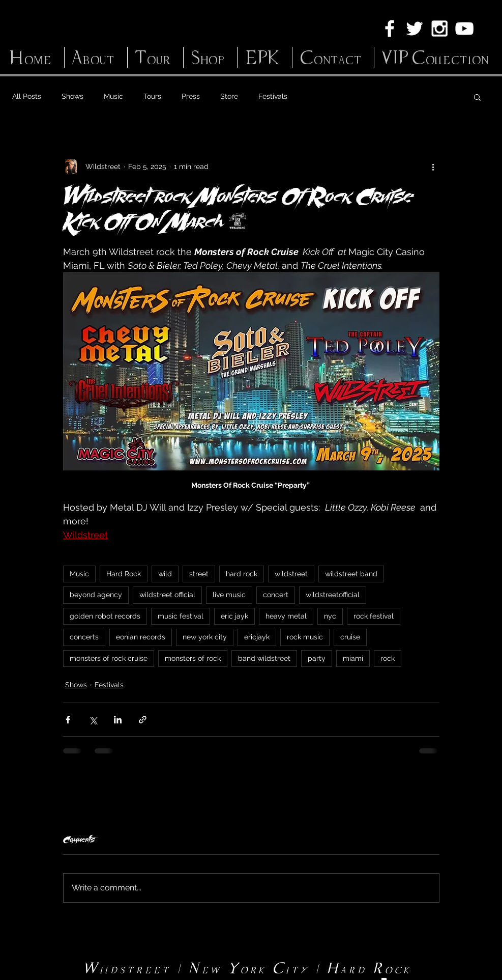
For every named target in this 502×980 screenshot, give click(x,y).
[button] (477, 97)
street (199, 574)
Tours (152, 96)
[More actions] (433, 166)
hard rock (242, 574)
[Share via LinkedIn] (118, 720)
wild (165, 574)
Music (113, 96)
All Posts (27, 96)
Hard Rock (124, 574)
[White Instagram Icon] (439, 29)
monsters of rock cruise (109, 658)
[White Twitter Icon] (415, 29)
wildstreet (291, 574)
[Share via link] (143, 720)
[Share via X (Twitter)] (93, 720)
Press (191, 96)
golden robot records (105, 616)
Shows (72, 96)
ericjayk (257, 637)
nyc (330, 616)
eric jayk (234, 616)
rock (388, 658)
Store (229, 96)
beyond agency (96, 595)
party (317, 658)
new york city (205, 637)
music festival (181, 616)
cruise (350, 637)
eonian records (141, 637)
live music (229, 595)
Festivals (273, 96)
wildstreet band (351, 574)
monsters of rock (193, 658)
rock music (305, 637)
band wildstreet (264, 658)
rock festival (374, 616)
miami (353, 658)
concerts (84, 637)
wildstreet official (167, 595)
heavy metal (286, 616)
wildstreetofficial (333, 595)
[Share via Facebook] (68, 720)
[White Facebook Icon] (390, 29)
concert (276, 595)
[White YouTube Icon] (464, 29)
